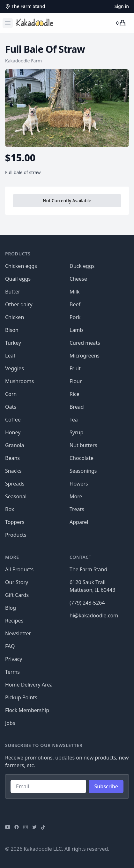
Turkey (13, 343)
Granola (15, 445)
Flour (76, 381)
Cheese (78, 279)
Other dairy (19, 304)
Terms (12, 672)
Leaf (10, 356)
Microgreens (85, 356)
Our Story (17, 582)
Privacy (14, 659)
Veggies (15, 368)
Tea (74, 420)
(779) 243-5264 (87, 603)
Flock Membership (27, 710)
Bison (12, 330)
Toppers (15, 522)
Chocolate (82, 458)
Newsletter (18, 633)
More (76, 496)
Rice (74, 394)
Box (10, 509)
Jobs (10, 723)
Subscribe (106, 786)
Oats (11, 407)
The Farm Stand (25, 6)
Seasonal (16, 496)
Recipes (14, 621)
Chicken (15, 317)
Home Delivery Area (29, 685)
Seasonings (83, 471)
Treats (77, 509)
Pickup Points (21, 697)
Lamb (76, 330)
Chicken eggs (21, 266)
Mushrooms (19, 381)
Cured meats (85, 343)
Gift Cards (17, 595)
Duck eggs (82, 266)
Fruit (75, 368)
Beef (75, 304)
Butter (13, 292)
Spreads (15, 484)
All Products (19, 569)
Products (16, 535)
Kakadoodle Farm (23, 61)
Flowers (79, 484)
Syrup (76, 432)
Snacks (13, 471)
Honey (13, 432)
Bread (77, 407)
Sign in (122, 6)
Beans (12, 458)
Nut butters (83, 445)
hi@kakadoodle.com (94, 615)
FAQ (10, 646)
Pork (75, 317)
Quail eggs (18, 279)
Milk (74, 292)
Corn (11, 394)
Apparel (79, 522)
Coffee (13, 420)
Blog (11, 608)
